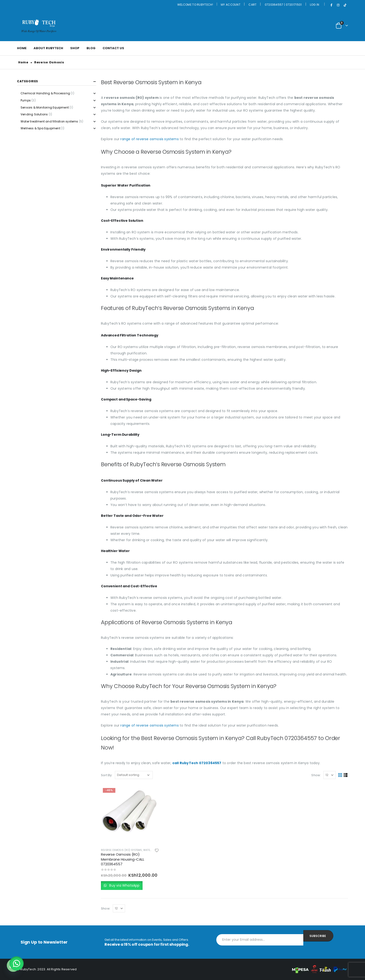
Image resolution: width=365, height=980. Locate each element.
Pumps (26, 100)
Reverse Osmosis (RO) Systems (122, 850)
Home (22, 48)
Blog (91, 48)
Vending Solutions (34, 114)
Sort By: (107, 775)
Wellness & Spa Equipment (40, 128)
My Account (231, 5)
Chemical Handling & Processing (45, 93)
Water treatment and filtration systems (49, 121)
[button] (17, 963)
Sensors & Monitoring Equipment (45, 107)
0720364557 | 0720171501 (283, 5)
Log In (315, 5)
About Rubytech (48, 48)
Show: (316, 775)
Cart (252, 5)
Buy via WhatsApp (124, 885)
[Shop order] (134, 775)
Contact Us (113, 48)
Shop (75, 48)
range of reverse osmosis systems (149, 139)
